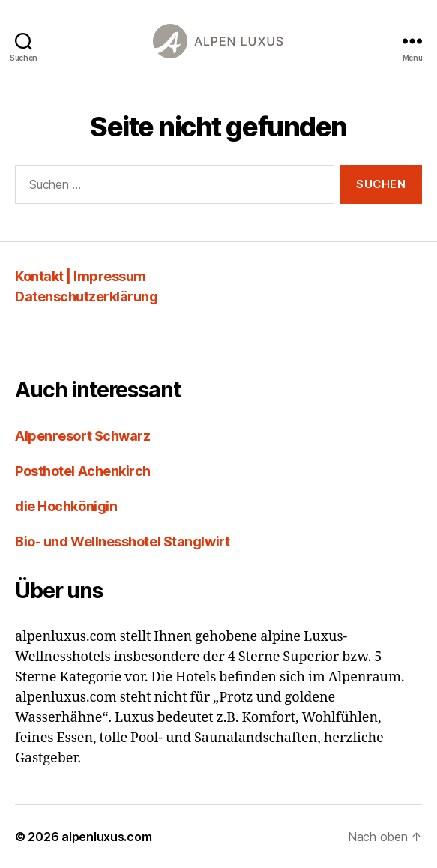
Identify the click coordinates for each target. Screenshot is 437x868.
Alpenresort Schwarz (82, 436)
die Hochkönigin (66, 506)
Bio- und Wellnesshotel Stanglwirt (122, 542)
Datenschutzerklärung (86, 296)
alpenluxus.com (106, 837)
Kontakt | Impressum (81, 276)
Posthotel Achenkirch (83, 471)
